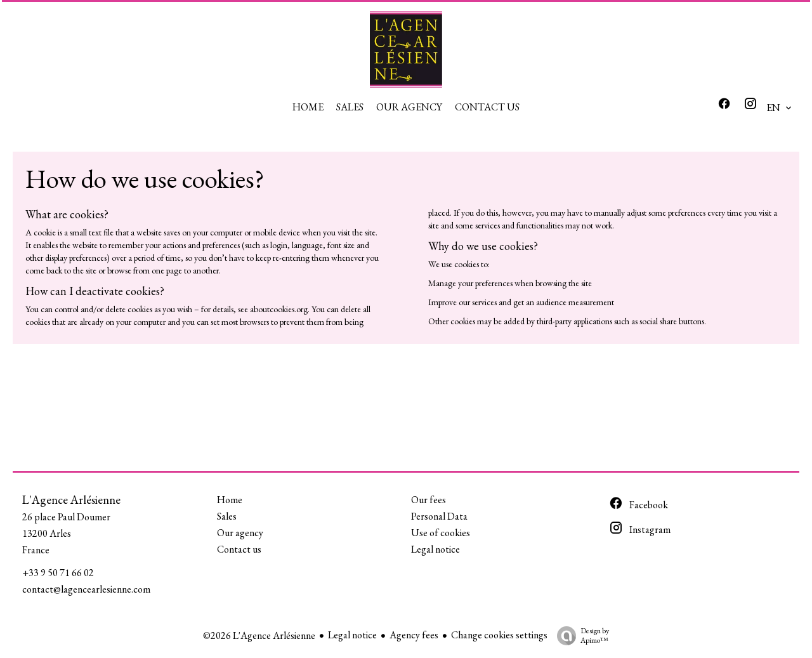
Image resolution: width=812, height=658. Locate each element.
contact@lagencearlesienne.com (86, 589)
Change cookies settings (499, 635)
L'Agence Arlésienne (71, 500)
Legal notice (352, 635)
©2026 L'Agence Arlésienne (259, 635)
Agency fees (414, 635)
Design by (580, 635)
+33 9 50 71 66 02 (58, 573)
